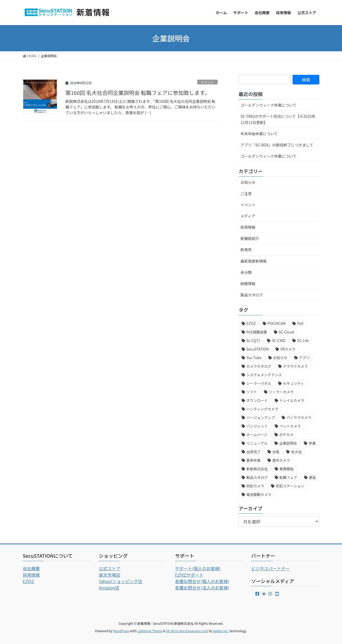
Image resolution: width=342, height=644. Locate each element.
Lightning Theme (150, 631)
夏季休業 (253, 460)
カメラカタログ (259, 366)
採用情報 (248, 227)
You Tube (254, 358)
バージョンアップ (261, 418)
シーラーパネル (259, 383)
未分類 (246, 272)
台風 (276, 452)
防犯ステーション (290, 486)
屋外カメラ (281, 460)
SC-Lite (303, 341)
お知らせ (248, 182)
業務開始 (287, 469)
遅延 (312, 477)
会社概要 (31, 568)
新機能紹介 (250, 238)
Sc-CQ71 (253, 341)
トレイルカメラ (292, 400)
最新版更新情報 (254, 261)
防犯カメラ (255, 486)
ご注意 (246, 193)
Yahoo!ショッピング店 (121, 581)
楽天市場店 (110, 575)
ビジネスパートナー (270, 568)
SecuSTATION (258, 349)
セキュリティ (294, 383)
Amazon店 (109, 588)
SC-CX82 (279, 341)
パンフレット (257, 426)
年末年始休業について (259, 134)
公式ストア (110, 568)
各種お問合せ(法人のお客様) (202, 588)
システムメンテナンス (264, 375)
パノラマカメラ (299, 418)
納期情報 (248, 284)
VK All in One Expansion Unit (187, 631)
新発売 (246, 250)
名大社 (296, 452)
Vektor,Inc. (221, 631)
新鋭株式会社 (257, 469)
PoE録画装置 (257, 332)
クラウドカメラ (295, 366)
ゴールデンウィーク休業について (269, 105)
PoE (300, 323)
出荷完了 (253, 452)
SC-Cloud (286, 332)
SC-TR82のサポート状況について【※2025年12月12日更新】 (278, 119)
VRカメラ (288, 349)
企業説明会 (288, 443)
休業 (312, 443)
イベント (207, 82)
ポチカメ (286, 435)
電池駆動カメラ (259, 494)
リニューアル (257, 443)
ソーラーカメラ (281, 392)
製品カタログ (252, 295)
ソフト (252, 392)
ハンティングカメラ (262, 409)
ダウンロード (257, 400)
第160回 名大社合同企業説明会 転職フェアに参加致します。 (138, 93)
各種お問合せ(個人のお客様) (202, 581)
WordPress (121, 631)
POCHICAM (277, 323)
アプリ (304, 358)
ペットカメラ (290, 426)
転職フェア (288, 477)
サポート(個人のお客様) (198, 568)
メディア (248, 216)
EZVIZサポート (189, 575)
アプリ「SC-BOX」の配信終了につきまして (277, 145)
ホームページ (257, 435)
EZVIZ (251, 323)
